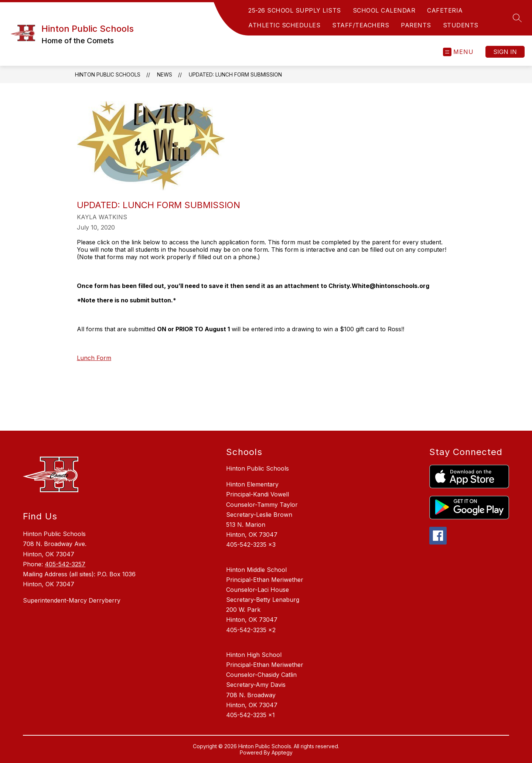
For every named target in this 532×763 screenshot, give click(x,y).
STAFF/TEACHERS (361, 25)
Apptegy (282, 752)
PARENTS (416, 25)
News (165, 74)
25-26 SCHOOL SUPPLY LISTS (295, 10)
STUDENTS (461, 25)
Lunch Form (94, 358)
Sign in (505, 52)
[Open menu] (458, 52)
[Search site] (517, 18)
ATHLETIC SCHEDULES (284, 25)
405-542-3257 (65, 564)
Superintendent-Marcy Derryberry (72, 600)
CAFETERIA (445, 10)
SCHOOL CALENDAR (384, 10)
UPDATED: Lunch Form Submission (235, 74)
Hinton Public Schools (108, 74)
